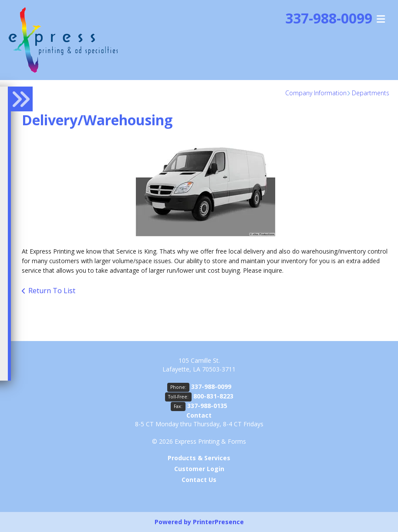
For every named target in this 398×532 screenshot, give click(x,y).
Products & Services (199, 458)
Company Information (316, 93)
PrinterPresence (218, 522)
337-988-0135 (207, 406)
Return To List (52, 291)
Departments (371, 93)
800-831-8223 (213, 396)
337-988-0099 (211, 386)
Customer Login (199, 469)
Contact (199, 415)
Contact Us (199, 480)
